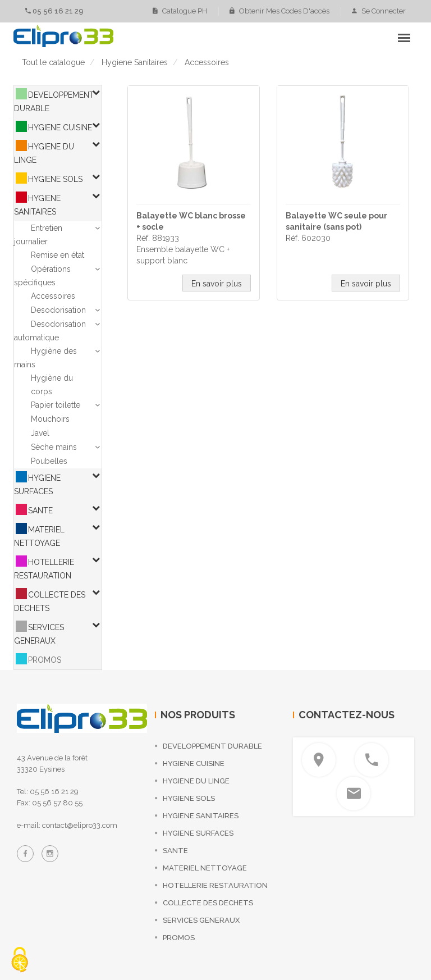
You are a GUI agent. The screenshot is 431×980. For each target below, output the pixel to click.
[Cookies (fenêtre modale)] (20, 961)
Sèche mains (54, 447)
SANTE (40, 510)
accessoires (207, 62)
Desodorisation (58, 310)
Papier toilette (56, 405)
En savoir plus (217, 284)
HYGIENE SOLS (55, 179)
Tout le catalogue (53, 62)
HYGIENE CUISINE (60, 127)
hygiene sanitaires (135, 62)
